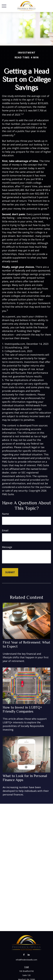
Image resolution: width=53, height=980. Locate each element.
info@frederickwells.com (26, 960)
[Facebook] (24, 955)
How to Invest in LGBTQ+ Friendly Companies (22, 709)
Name (5, 514)
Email (5, 530)
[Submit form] (10, 572)
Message (7, 547)
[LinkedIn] (29, 955)
